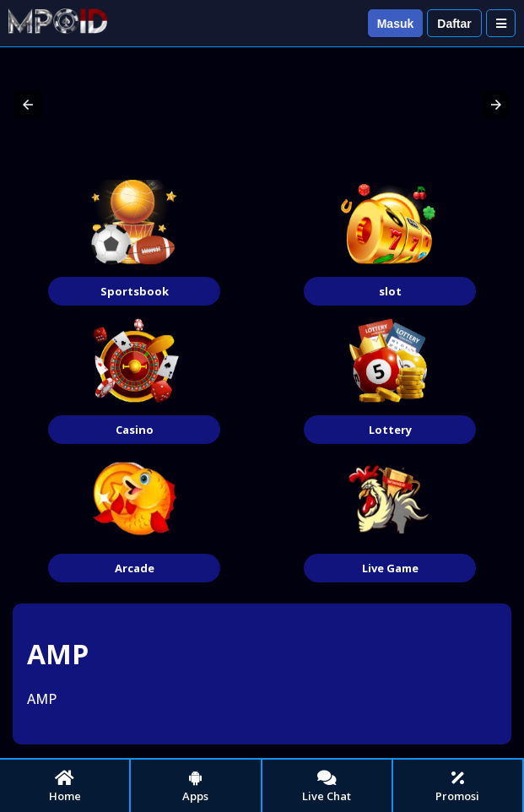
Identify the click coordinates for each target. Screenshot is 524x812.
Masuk (396, 24)
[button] (28, 105)
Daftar (454, 24)
